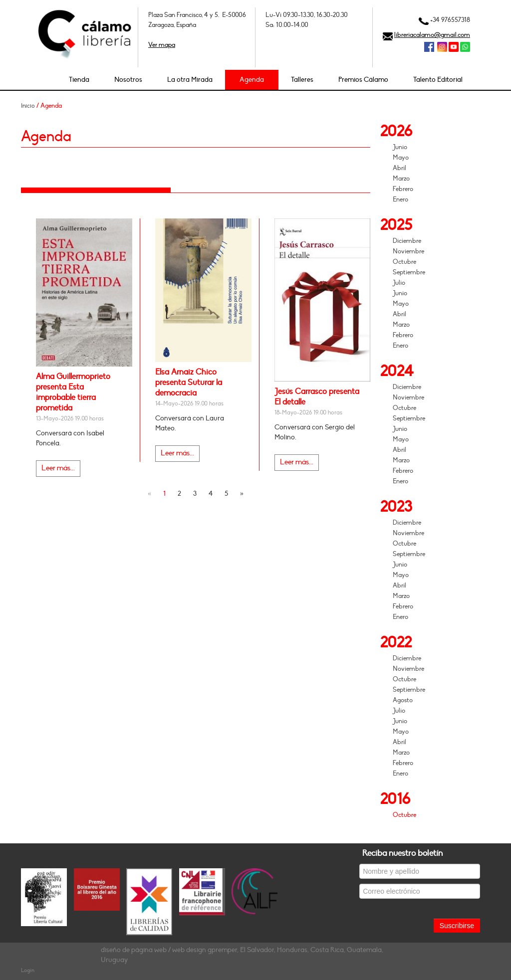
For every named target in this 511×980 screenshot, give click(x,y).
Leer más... (58, 468)
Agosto (403, 700)
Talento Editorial (438, 80)
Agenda (252, 80)
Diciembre (407, 241)
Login (28, 970)
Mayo (401, 158)
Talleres (302, 80)
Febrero (403, 189)
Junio (400, 147)
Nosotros (128, 80)
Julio (399, 283)
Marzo (401, 179)
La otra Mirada (190, 80)
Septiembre (409, 272)
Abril (399, 168)
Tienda (79, 80)
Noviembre (408, 251)
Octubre (404, 262)
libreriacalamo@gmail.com (432, 35)
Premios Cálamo (363, 80)
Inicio (28, 106)
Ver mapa (162, 45)
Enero (400, 199)
